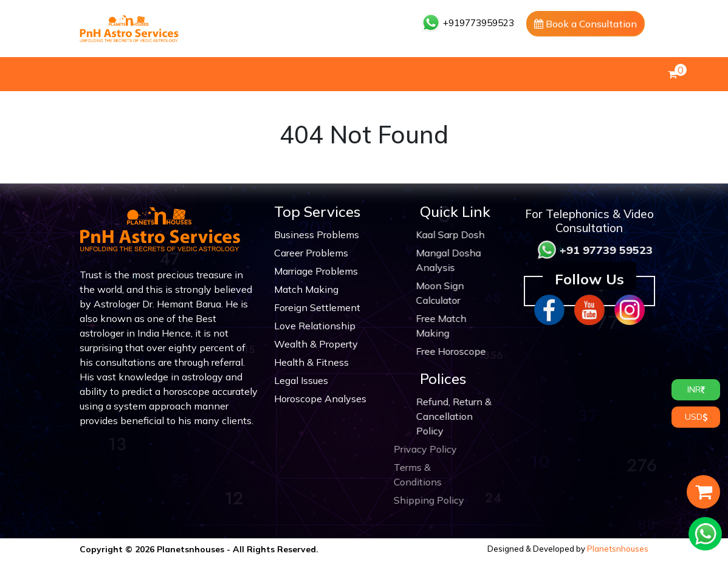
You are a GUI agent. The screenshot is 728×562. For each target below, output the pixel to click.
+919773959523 (468, 23)
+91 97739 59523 (618, 250)
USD (696, 417)
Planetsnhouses (618, 549)
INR (696, 389)
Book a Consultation (585, 24)
